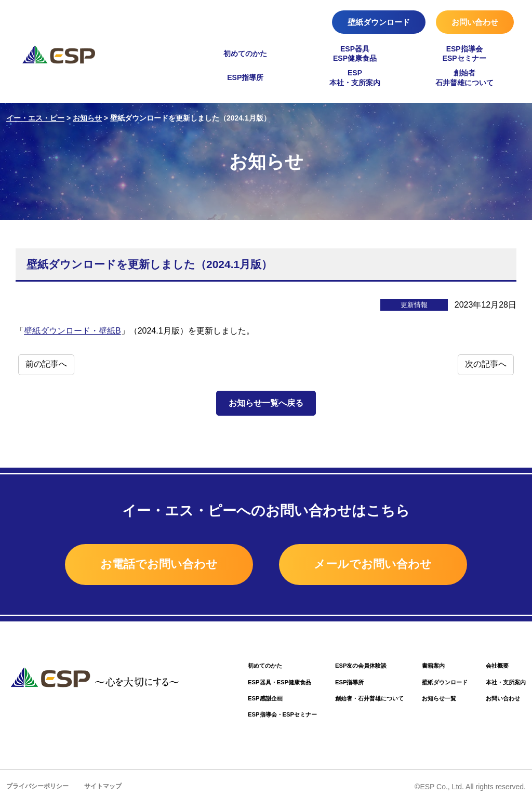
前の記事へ (46, 364)
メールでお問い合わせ (387, 565)
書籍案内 (420, 668)
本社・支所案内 (502, 686)
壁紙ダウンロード (379, 22)
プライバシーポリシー (40, 792)
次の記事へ (486, 364)
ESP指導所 (245, 77)
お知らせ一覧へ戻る (266, 403)
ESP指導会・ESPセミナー (248, 720)
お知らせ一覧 (427, 703)
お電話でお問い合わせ (145, 565)
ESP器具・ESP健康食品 (245, 686)
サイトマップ (110, 792)
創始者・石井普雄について (348, 703)
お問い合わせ (475, 22)
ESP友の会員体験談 (337, 668)
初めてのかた (245, 54)
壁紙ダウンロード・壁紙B (72, 331)
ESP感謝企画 (228, 703)
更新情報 (414, 305)
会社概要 (492, 668)
